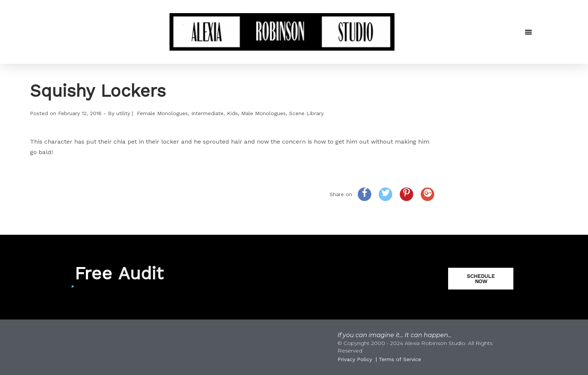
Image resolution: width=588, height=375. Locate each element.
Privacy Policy (355, 359)
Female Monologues (162, 113)
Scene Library (306, 113)
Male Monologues (263, 113)
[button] (528, 32)
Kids (232, 113)
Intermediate (207, 113)
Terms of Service (400, 359)
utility (123, 113)
